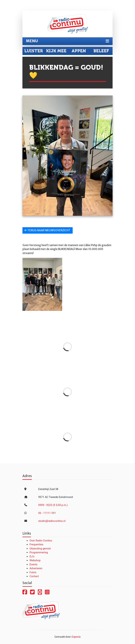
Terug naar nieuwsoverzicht (47, 230)
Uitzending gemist (40, 549)
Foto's (33, 572)
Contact (34, 576)
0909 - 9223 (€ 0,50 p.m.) (53, 505)
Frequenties (36, 544)
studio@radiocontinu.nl (52, 521)
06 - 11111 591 (47, 513)
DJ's (32, 556)
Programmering (39, 552)
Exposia (76, 637)
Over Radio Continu (41, 541)
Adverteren (36, 568)
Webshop (35, 560)
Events (33, 564)
